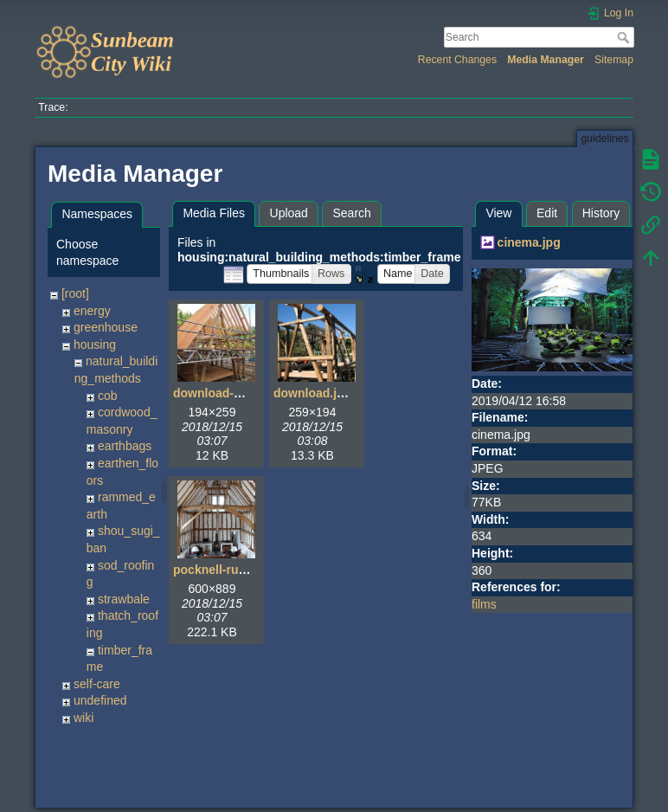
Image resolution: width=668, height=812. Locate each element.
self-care (97, 684)
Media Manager (546, 60)
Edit (547, 213)
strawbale (124, 599)
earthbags (125, 446)
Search (625, 37)
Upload (289, 213)
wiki (83, 718)
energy (92, 311)
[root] (75, 293)
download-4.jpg (218, 393)
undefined (100, 700)
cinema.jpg (529, 242)
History (601, 213)
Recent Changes (457, 60)
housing (95, 345)
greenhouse (106, 327)
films (484, 604)
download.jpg (312, 393)
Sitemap (614, 60)
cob (108, 396)
